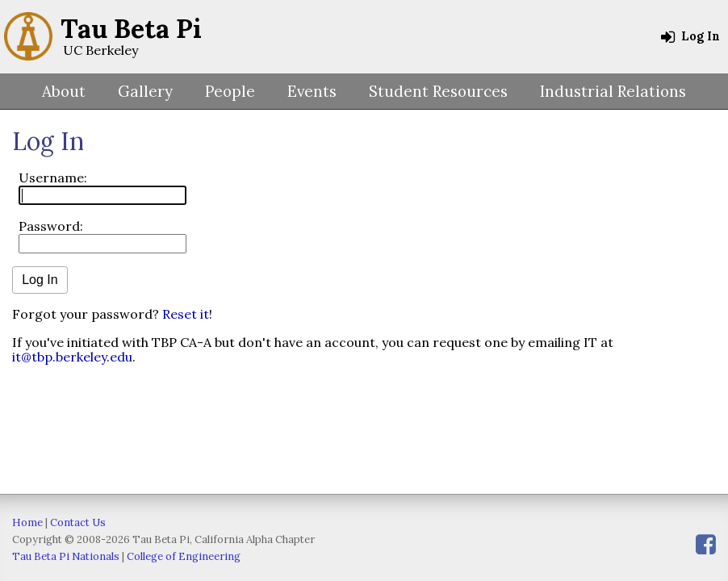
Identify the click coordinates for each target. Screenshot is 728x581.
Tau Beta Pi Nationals (66, 556)
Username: (53, 178)
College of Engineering (184, 556)
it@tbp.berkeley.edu (72, 357)
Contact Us (78, 522)
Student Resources (438, 91)
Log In (690, 36)
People (230, 91)
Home (27, 522)
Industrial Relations (613, 91)
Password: (51, 226)
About (64, 91)
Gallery (145, 91)
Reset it (186, 314)
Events (312, 91)
